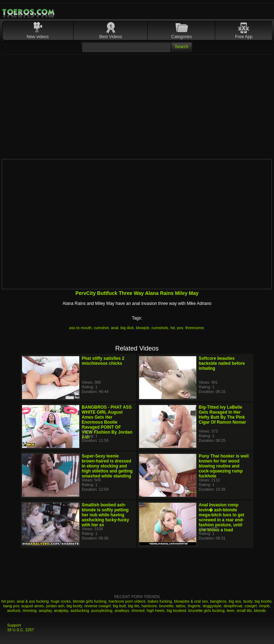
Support (14, 625)
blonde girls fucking (90, 601)
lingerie (194, 606)
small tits (244, 610)
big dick (127, 328)
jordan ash (55, 606)
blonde (260, 610)
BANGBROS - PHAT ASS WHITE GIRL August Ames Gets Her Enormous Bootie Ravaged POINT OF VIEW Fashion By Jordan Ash (107, 422)
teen (230, 610)
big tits (134, 606)
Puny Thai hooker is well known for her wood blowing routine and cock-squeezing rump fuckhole (224, 466)
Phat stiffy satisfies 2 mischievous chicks (103, 361)
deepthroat (233, 606)
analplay (61, 610)
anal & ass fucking (33, 601)
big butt (119, 606)
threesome (194, 328)
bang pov (11, 606)
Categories (182, 37)
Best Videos (111, 37)
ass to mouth (80, 328)
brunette (166, 606)
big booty (74, 606)
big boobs (263, 601)
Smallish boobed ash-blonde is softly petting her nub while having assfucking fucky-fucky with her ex (105, 515)
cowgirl (250, 606)
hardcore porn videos (127, 601)
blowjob (143, 328)
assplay (45, 610)
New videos (38, 37)
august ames (33, 606)
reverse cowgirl (97, 606)
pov (180, 328)
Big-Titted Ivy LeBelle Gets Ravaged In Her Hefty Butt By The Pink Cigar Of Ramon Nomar (222, 415)
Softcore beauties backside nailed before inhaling (222, 363)
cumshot (101, 328)
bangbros (218, 601)
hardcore (149, 606)
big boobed (176, 610)
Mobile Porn (29, 12)
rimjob (264, 606)
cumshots (160, 328)
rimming (29, 610)
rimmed (138, 610)
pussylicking (102, 610)
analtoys (122, 610)
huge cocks (61, 601)
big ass (235, 601)
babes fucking (160, 601)
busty (248, 601)
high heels (156, 610)
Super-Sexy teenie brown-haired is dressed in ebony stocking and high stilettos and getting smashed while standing (107, 466)
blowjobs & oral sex (191, 601)
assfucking (80, 610)
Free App (244, 37)
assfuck (14, 610)
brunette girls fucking (207, 610)
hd (173, 328)
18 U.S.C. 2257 (21, 630)
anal (115, 328)
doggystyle (212, 606)
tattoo (181, 606)
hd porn (8, 601)
